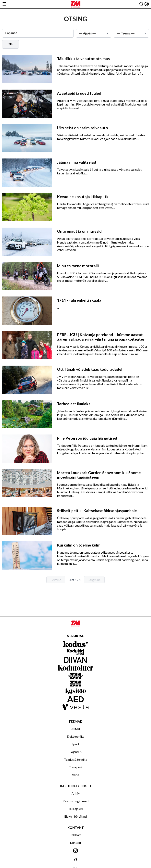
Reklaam (75, 835)
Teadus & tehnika (76, 759)
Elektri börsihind (75, 816)
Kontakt (76, 843)
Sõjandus (76, 752)
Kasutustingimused (76, 801)
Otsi (10, 44)
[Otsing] (141, 4)
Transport (76, 767)
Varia (75, 775)
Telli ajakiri (76, 809)
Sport (75, 744)
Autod (76, 729)
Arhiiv (76, 793)
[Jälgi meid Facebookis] (75, 860)
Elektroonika (76, 736)
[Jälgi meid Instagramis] (75, 851)
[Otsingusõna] (38, 33)
